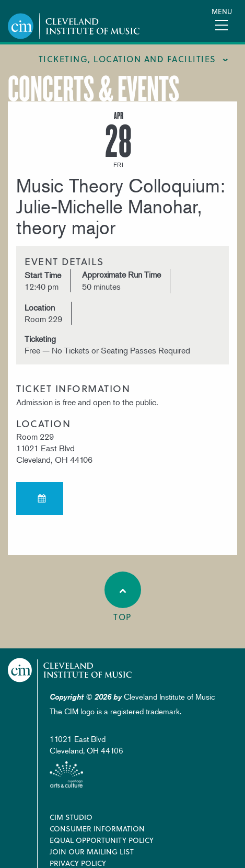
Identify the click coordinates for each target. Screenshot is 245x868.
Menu (222, 11)
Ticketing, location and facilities (127, 59)
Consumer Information (97, 829)
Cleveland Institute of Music (70, 670)
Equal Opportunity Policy (102, 840)
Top (123, 597)
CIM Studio (71, 817)
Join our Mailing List (92, 852)
